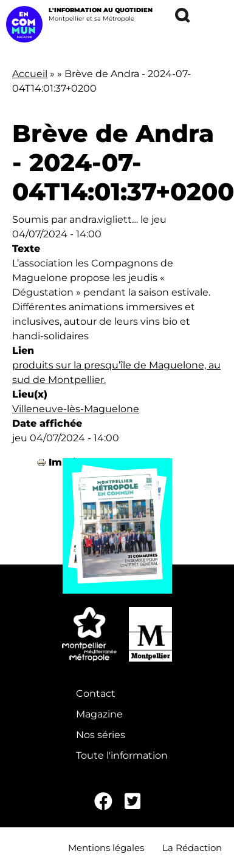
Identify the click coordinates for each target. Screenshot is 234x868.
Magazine (99, 714)
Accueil (30, 74)
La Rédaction (192, 848)
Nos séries (101, 735)
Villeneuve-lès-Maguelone (76, 409)
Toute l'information (122, 755)
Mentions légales (106, 848)
